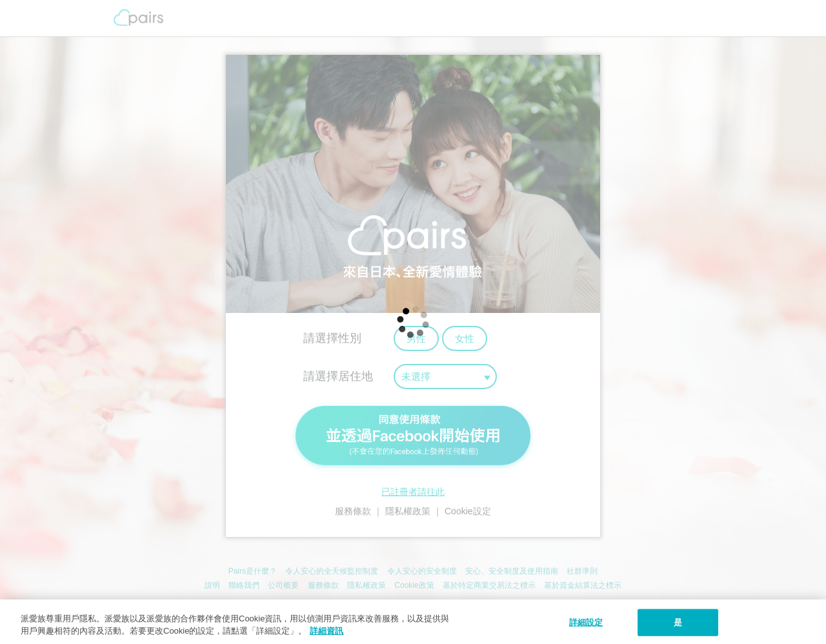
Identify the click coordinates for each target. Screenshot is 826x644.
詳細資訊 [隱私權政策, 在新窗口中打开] (327, 631)
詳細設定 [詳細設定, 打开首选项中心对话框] (586, 622)
